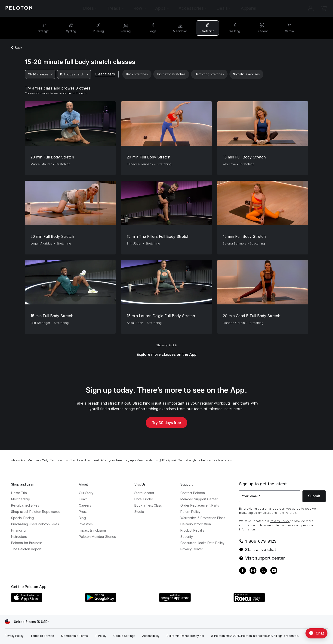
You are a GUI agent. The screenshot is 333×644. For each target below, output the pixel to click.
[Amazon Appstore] (194, 601)
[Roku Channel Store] (268, 601)
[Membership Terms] (74, 636)
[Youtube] (274, 571)
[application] (314, 633)
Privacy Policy (280, 521)
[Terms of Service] (42, 636)
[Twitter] (263, 571)
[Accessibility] (151, 636)
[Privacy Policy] (14, 636)
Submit (314, 496)
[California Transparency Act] (185, 636)
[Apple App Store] (46, 601)
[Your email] (270, 496)
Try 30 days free (166, 423)
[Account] (311, 8)
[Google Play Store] (120, 601)
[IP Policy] (101, 636)
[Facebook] (243, 571)
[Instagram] (253, 571)
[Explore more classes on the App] (167, 355)
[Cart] (324, 8)
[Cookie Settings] (124, 636)
